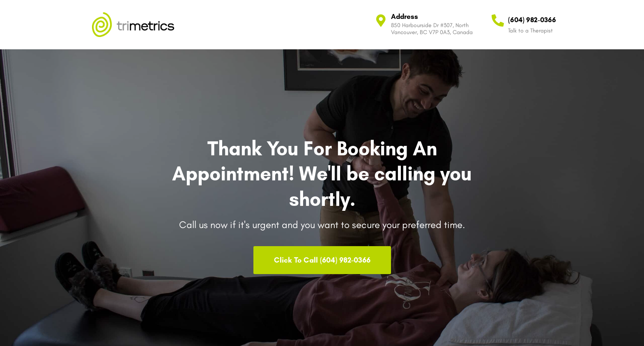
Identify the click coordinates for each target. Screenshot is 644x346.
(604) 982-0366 (532, 20)
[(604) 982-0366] (498, 21)
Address (405, 16)
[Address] (381, 21)
